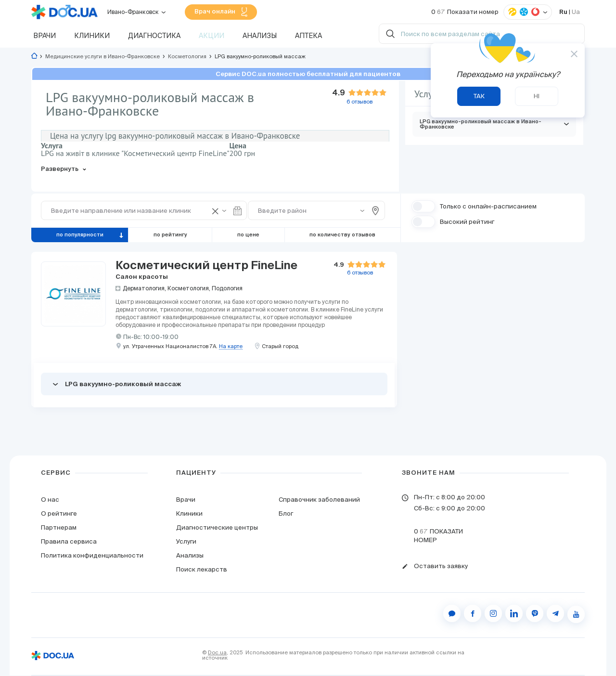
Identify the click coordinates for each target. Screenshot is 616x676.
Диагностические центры (217, 528)
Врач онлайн (221, 12)
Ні (537, 96)
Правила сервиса (69, 542)
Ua (576, 12)
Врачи (45, 36)
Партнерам (59, 528)
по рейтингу (170, 235)
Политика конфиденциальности (92, 556)
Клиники (92, 36)
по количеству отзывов (342, 235)
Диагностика (154, 36)
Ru (563, 12)
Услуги (186, 542)
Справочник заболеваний (319, 500)
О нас (50, 500)
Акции (212, 36)
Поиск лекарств (202, 570)
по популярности (80, 235)
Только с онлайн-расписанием (488, 207)
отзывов (360, 273)
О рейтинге (59, 514)
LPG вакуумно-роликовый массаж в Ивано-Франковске (494, 125)
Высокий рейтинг (467, 222)
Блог (286, 514)
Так (479, 96)
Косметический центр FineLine (206, 266)
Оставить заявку (441, 567)
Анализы (260, 36)
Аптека (308, 36)
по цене (248, 235)
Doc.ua (217, 653)
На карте (231, 347)
